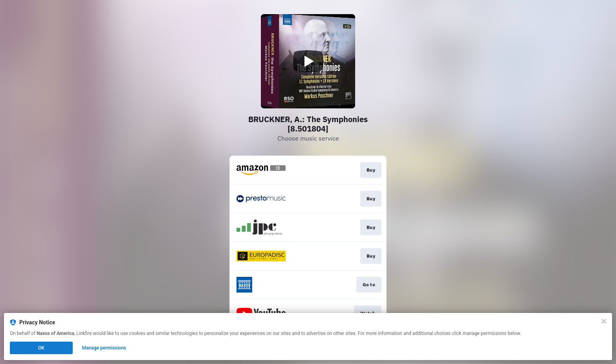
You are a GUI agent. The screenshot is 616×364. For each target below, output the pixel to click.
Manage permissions (104, 348)
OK (41, 348)
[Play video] (308, 61)
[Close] (604, 321)
